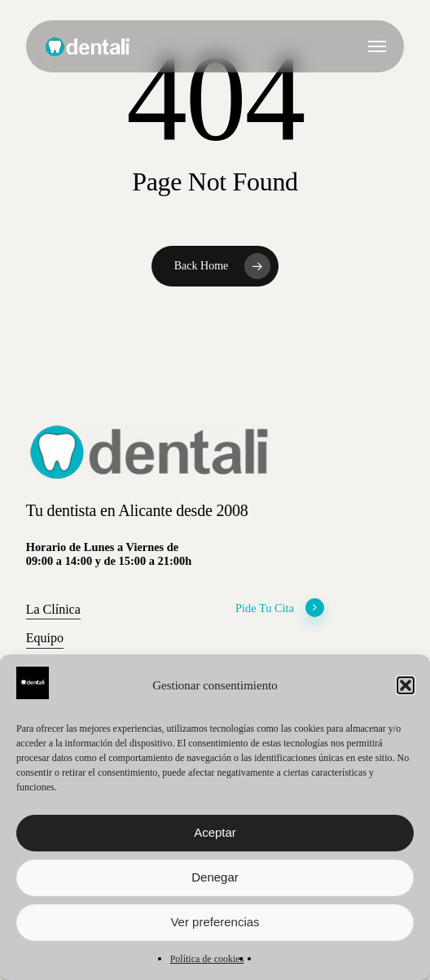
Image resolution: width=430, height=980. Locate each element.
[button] (406, 685)
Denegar (215, 877)
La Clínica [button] (53, 609)
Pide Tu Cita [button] (280, 608)
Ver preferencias (215, 922)
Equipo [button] (45, 638)
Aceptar (215, 832)
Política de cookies (207, 959)
